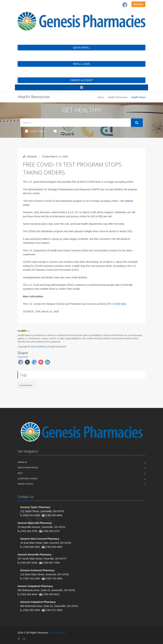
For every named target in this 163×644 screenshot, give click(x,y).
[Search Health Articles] (76, 123)
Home (101, 97)
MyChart (138, 4)
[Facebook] (125, 5)
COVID (32, 231)
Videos (60, 131)
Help (20, 473)
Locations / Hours (28, 479)
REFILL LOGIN (81, 64)
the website (127, 201)
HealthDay (41, 347)
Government (26, 385)
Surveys (22, 462)
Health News (35, 131)
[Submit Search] (137, 123)
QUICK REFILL (81, 48)
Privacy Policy (26, 484)
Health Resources (118, 97)
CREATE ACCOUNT (81, 80)
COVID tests (119, 304)
